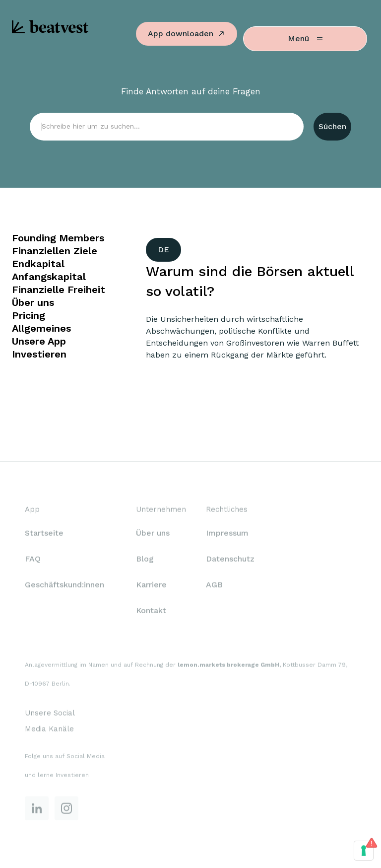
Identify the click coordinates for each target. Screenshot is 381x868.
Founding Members (58, 238)
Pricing (29, 315)
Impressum (227, 534)
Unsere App (39, 341)
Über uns (33, 302)
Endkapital (38, 264)
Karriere (151, 586)
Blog (145, 560)
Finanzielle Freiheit (59, 289)
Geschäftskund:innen (64, 586)
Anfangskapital (49, 277)
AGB (214, 586)
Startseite (44, 534)
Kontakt (151, 612)
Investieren (39, 354)
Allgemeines (41, 328)
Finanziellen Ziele (55, 251)
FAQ (33, 560)
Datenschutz (230, 560)
